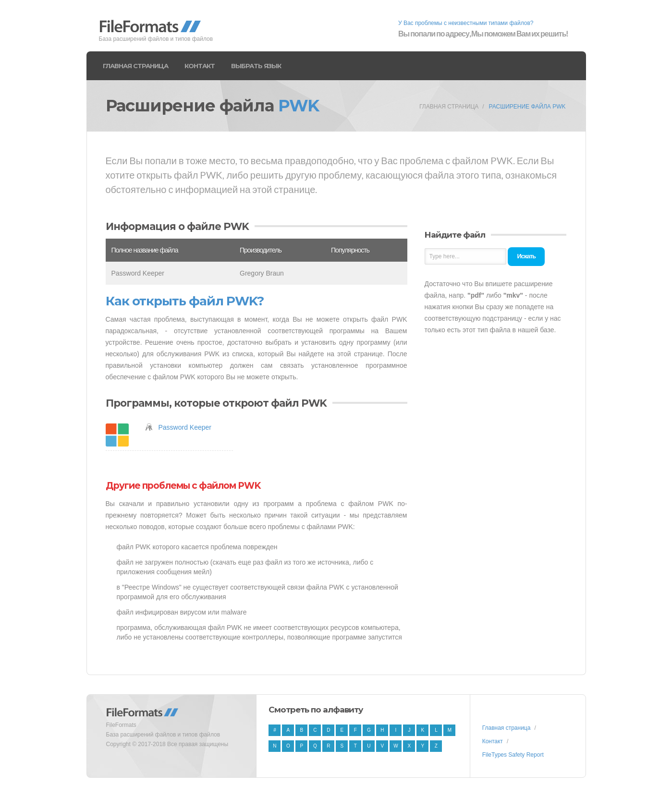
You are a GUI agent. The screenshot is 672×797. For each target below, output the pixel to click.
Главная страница (135, 66)
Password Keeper (185, 427)
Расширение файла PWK (527, 107)
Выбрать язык (256, 66)
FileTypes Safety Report (513, 755)
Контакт (200, 66)
